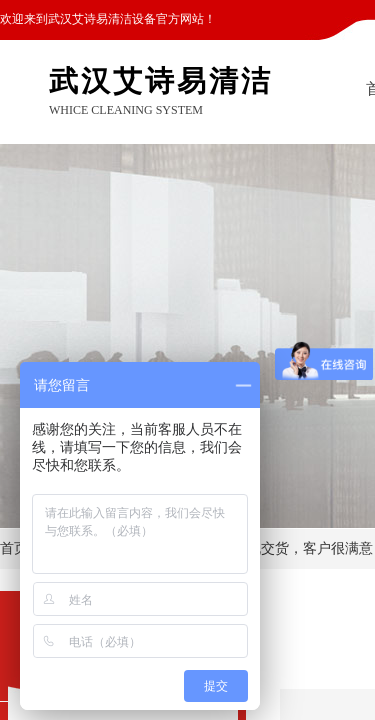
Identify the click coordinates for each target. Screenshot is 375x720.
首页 (14, 548)
